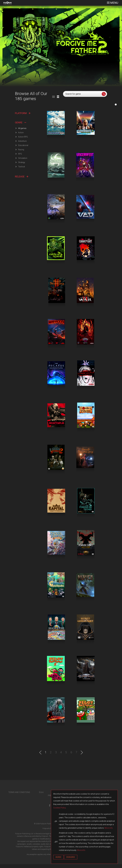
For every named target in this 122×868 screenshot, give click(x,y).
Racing (21, 150)
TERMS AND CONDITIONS (19, 796)
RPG (20, 154)
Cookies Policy (59, 808)
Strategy (22, 162)
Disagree (71, 857)
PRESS (51, 799)
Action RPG (23, 137)
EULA (41, 796)
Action (21, 133)
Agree (58, 857)
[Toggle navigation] (113, 3)
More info (109, 828)
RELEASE (22, 177)
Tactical (21, 167)
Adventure (22, 141)
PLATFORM (23, 113)
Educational (23, 145)
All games (22, 128)
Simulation (23, 158)
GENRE (21, 122)
